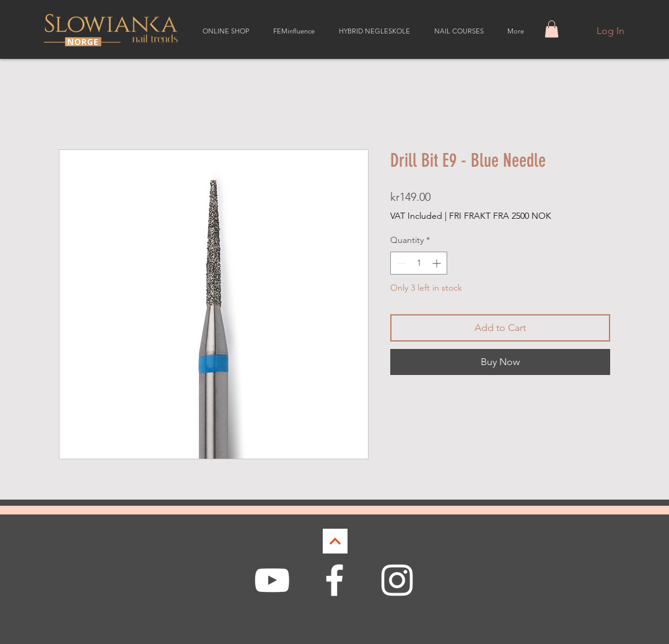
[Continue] (335, 541)
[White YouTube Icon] (272, 580)
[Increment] (438, 263)
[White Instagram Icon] (397, 580)
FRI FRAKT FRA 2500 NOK (500, 216)
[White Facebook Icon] (334, 580)
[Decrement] (400, 263)
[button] (552, 29)
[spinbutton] (419, 263)
